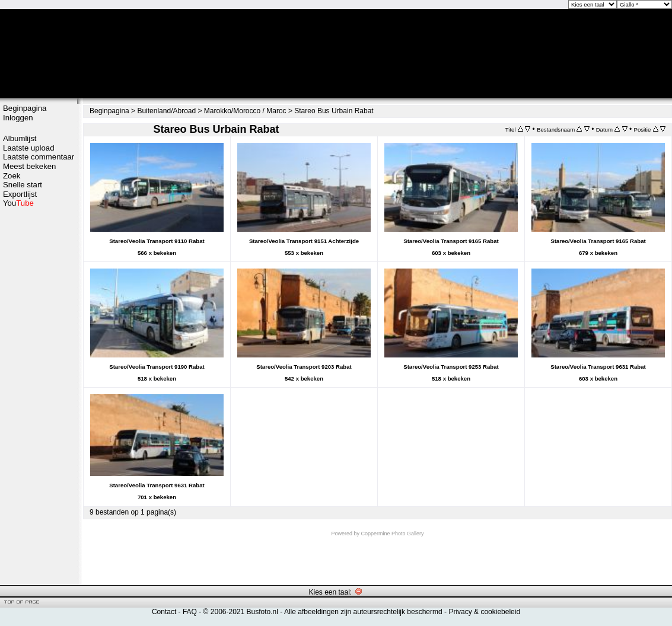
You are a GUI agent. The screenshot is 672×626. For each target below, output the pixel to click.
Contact (164, 612)
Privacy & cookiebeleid (484, 612)
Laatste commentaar (39, 157)
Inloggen (18, 118)
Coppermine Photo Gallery (392, 534)
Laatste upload (29, 148)
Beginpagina (25, 108)
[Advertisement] (39, 395)
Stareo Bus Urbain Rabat (334, 111)
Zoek (12, 176)
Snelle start (23, 185)
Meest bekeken (29, 166)
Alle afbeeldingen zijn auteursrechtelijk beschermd (363, 612)
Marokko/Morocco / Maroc (245, 111)
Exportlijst (20, 194)
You (18, 203)
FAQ (190, 612)
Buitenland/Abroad (166, 111)
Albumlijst (20, 138)
